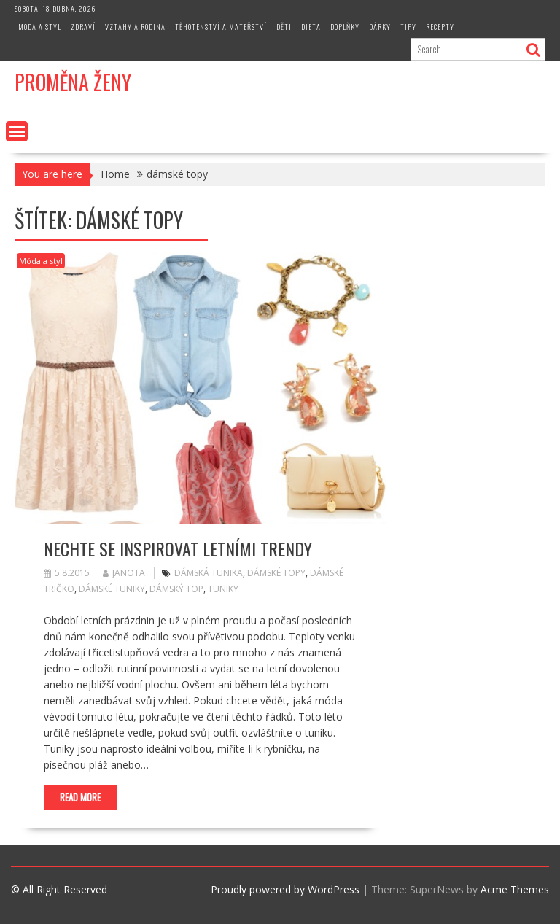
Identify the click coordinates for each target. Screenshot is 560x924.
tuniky (223, 589)
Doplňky (345, 27)
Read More (80, 797)
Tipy (408, 27)
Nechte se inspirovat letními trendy (178, 548)
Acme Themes (515, 889)
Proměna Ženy (73, 82)
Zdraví (83, 27)
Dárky (380, 27)
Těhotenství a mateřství (221, 27)
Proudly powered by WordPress (285, 889)
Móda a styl (40, 27)
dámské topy (276, 573)
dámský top (176, 589)
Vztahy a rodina (135, 27)
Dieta (311, 27)
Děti (284, 27)
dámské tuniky (112, 589)
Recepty (440, 27)
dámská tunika (209, 573)
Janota (124, 573)
